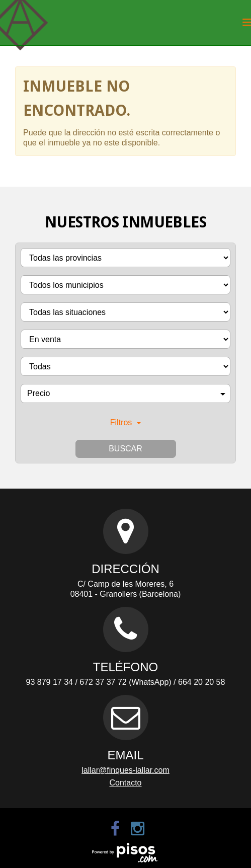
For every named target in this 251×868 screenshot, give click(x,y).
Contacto (125, 783)
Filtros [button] (126, 422)
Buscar (125, 449)
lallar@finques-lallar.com (125, 770)
